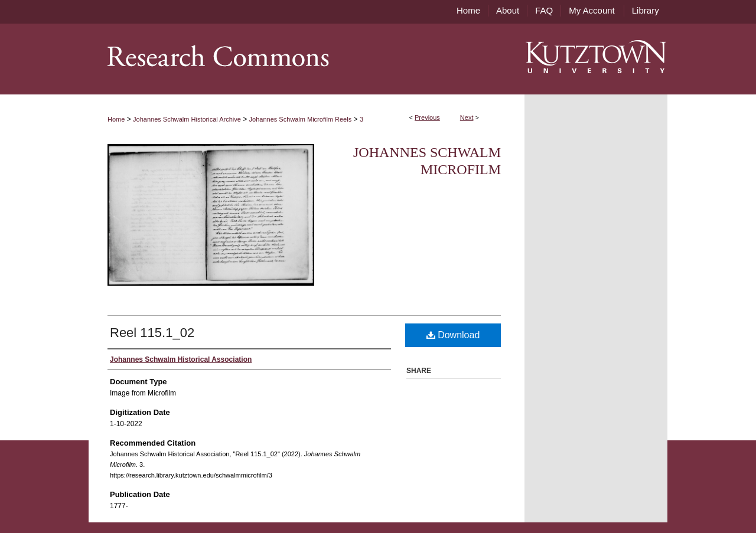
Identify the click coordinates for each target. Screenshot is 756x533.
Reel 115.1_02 (152, 333)
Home (116, 119)
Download (453, 335)
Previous (427, 117)
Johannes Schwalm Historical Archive (187, 119)
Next (467, 117)
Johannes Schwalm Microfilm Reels (301, 119)
